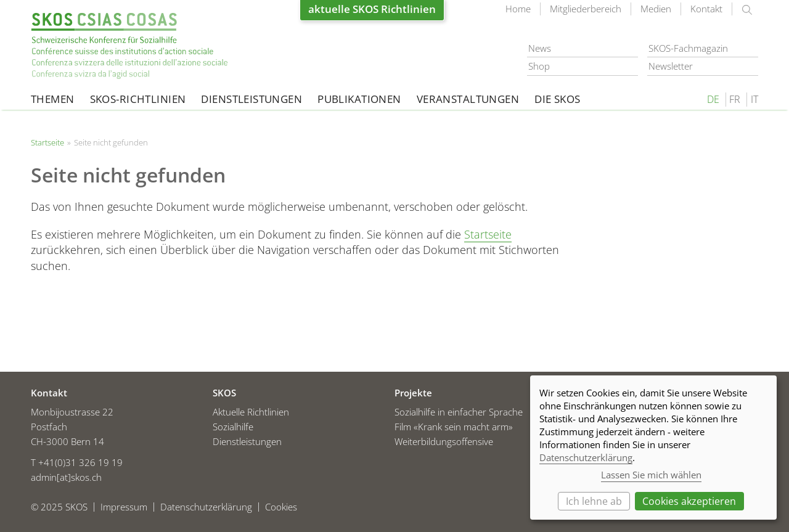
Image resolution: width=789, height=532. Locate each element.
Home (518, 9)
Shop (539, 66)
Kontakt (706, 9)
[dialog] (653, 448)
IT (754, 99)
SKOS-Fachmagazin (688, 48)
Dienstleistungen (251, 99)
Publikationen (359, 99)
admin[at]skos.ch (66, 477)
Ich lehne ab (594, 501)
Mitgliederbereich (586, 9)
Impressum (124, 507)
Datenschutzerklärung (206, 507)
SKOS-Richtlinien (138, 99)
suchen (747, 10)
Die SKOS (557, 99)
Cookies (281, 507)
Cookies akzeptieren (689, 501)
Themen (53, 99)
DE (713, 99)
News (540, 48)
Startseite (129, 46)
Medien (656, 9)
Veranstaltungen (468, 99)
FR (735, 99)
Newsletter (671, 66)
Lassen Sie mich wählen (651, 475)
